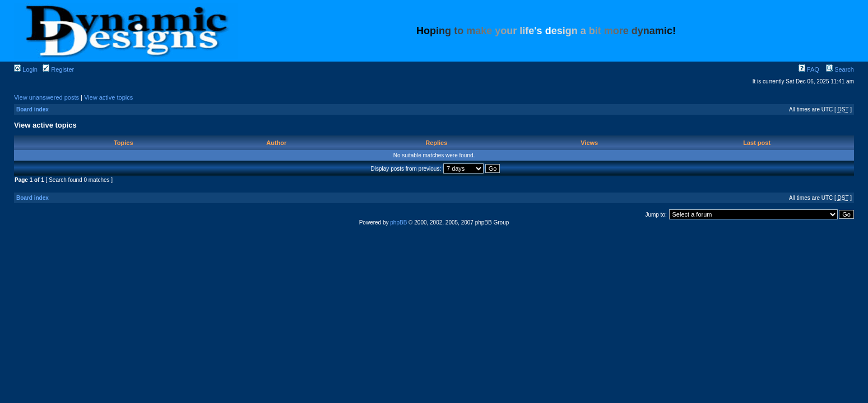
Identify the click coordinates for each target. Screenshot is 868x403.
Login (26, 69)
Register (58, 69)
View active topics (108, 97)
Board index (33, 109)
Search (840, 69)
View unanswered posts (47, 97)
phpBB (398, 222)
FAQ (809, 69)
